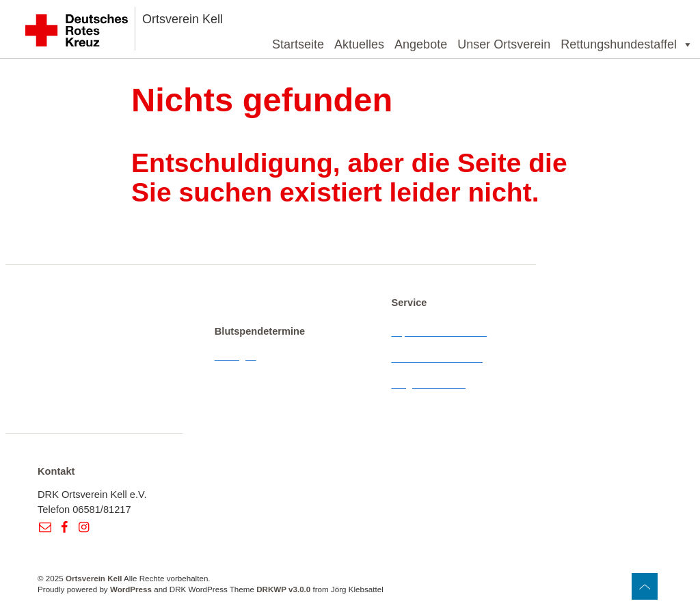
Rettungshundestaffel (627, 44)
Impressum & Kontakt (439, 332)
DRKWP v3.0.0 (283, 589)
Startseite (298, 44)
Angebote (421, 44)
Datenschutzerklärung (440, 358)
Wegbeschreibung (431, 384)
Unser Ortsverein (504, 44)
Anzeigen (235, 356)
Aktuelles (359, 44)
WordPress (131, 589)
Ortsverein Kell (183, 19)
